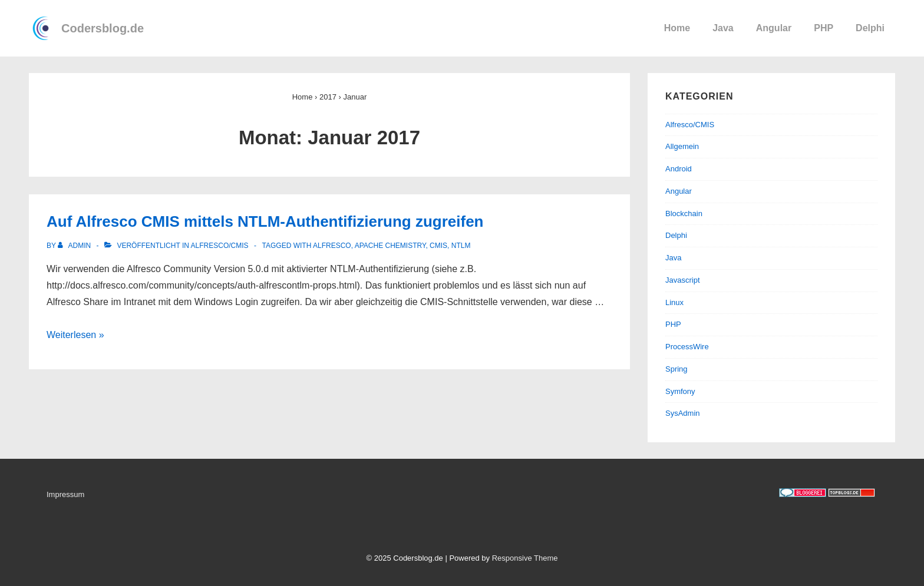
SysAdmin (683, 413)
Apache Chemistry (390, 246)
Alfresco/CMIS (220, 246)
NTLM (461, 246)
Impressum (65, 494)
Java (723, 28)
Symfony (680, 391)
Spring (676, 369)
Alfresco (332, 246)
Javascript (683, 280)
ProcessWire (687, 347)
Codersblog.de (103, 28)
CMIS (438, 246)
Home (677, 28)
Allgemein (682, 146)
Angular (774, 28)
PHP (824, 28)
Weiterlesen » (75, 335)
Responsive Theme (525, 558)
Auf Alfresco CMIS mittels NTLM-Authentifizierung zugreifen (265, 221)
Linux (674, 302)
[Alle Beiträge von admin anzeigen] (75, 246)
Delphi (870, 28)
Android (679, 169)
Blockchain (684, 213)
